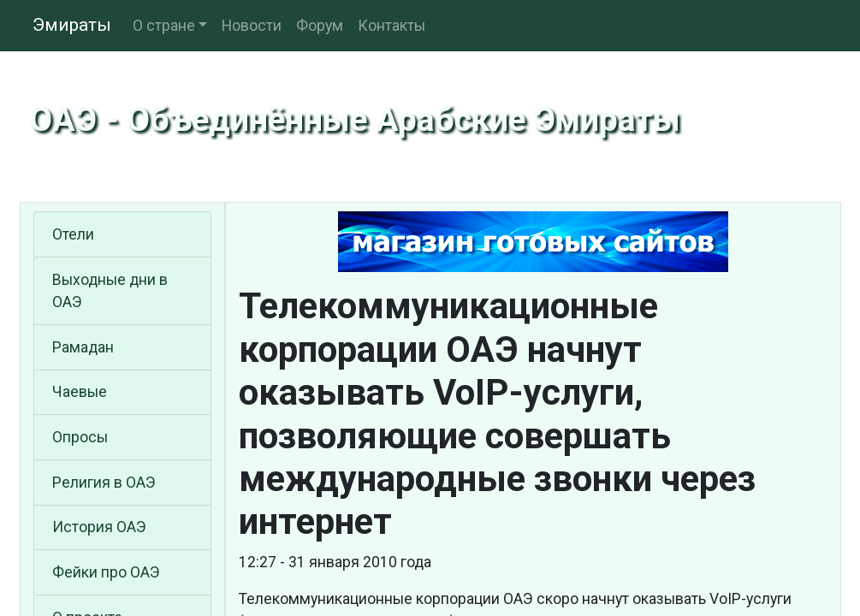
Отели (73, 234)
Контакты (391, 26)
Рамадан (83, 347)
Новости (252, 26)
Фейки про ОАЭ (106, 572)
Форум (320, 26)
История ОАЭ (99, 527)
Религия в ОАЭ (104, 483)
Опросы (80, 437)
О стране (164, 26)
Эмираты (72, 25)
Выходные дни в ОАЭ (110, 291)
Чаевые (80, 392)
